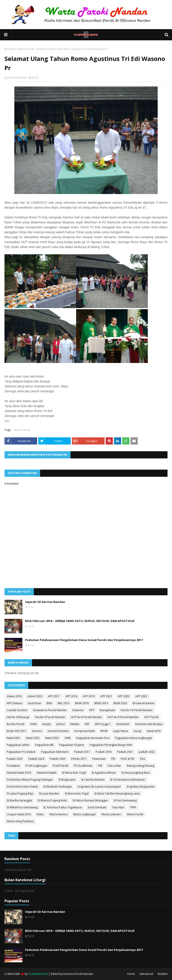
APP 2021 (106, 696)
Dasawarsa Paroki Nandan (50, 710)
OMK (68, 738)
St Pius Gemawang (125, 800)
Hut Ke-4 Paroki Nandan (50, 717)
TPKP (133, 807)
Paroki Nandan (17, 78)
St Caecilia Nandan (93, 780)
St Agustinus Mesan (104, 773)
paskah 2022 (147, 752)
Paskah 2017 (82, 752)
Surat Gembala (97, 807)
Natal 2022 (33, 738)
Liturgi (137, 731)
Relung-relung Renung (141, 766)
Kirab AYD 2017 (17, 731)
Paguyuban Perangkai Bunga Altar (111, 745)
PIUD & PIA (128, 759)
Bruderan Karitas (144, 703)
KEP (87, 724)
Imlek (33, 724)
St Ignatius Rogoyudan (141, 787)
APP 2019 (89, 696)
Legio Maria (120, 731)
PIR (113, 759)
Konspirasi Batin (85, 731)
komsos (37, 731)
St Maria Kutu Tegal (74, 773)
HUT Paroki (151, 717)
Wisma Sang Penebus (20, 821)
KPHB (104, 731)
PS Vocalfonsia (83, 766)
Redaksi (163, 974)
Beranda (10, 49)
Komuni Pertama (58, 731)
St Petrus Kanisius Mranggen (90, 800)
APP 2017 (54, 696)
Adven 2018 (14, 696)
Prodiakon (13, 766)
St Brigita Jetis (67, 780)
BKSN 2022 (120, 703)
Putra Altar (114, 766)
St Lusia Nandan (49, 793)
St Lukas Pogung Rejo (20, 793)
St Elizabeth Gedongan (58, 787)
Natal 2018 (154, 731)
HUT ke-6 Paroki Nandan (86, 717)
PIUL (143, 759)
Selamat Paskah (47, 773)
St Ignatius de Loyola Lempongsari (99, 787)
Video (40, 814)
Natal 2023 (52, 738)
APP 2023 (141, 696)
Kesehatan (123, 724)
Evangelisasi (107, 710)
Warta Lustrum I (111, 814)
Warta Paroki (26, 49)
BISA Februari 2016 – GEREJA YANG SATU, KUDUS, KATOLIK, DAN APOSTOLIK (80, 621)
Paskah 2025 (58, 759)
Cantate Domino (17, 710)
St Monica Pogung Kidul (52, 800)
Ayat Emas (34, 703)
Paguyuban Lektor (18, 745)
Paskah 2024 (36, 759)
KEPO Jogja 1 (103, 724)
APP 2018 (71, 696)
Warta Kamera (59, 814)
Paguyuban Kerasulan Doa (93, 738)
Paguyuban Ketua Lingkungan (134, 738)
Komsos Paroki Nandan (78, 974)
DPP (92, 710)
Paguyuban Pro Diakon (21, 752)
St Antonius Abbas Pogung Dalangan (30, 780)
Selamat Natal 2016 (19, 773)
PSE (100, 766)
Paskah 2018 (104, 752)
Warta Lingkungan (85, 814)
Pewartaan (99, 759)
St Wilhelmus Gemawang (22, 807)
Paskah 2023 (15, 759)
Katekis (75, 724)
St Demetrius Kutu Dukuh (22, 787)
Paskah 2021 (125, 752)
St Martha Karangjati (19, 800)
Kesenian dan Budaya (149, 724)
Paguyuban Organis (72, 745)
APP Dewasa (15, 703)
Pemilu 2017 (79, 759)
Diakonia (78, 710)
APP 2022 (124, 696)
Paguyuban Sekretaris (55, 752)
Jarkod (61, 724)
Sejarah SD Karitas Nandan (45, 602)
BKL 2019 (64, 703)
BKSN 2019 (101, 703)
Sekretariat (146, 974)
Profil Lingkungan (36, 766)
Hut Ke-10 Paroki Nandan (137, 710)
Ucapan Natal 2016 (19, 814)
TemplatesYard (38, 974)
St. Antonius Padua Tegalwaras (63, 807)
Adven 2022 (35, 696)
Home (131, 974)
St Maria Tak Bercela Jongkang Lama (117, 793)
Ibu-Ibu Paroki (16, 724)
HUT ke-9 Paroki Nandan (123, 717)
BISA (49, 703)
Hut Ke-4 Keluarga (18, 717)
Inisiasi (47, 724)
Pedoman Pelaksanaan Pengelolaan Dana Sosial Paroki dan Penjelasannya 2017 (84, 640)
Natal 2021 (14, 738)
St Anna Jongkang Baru (136, 773)
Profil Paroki (61, 766)
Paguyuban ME (44, 745)
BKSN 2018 (82, 703)
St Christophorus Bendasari (128, 780)
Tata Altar (118, 807)
